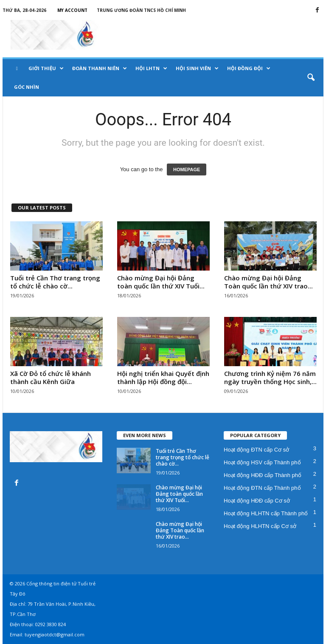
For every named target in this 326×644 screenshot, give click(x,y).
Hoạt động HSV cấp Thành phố (262, 462)
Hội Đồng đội (249, 68)
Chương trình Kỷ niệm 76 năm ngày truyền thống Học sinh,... (270, 377)
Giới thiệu (46, 68)
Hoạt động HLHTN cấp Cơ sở (260, 526)
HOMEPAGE (187, 169)
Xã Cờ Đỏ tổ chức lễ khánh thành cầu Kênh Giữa (51, 377)
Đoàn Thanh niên (100, 68)
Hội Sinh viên (197, 68)
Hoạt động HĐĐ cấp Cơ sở (257, 501)
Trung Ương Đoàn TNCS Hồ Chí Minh (141, 10)
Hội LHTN (151, 68)
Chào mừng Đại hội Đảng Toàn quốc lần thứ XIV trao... (268, 282)
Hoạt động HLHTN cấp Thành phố (266, 513)
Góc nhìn (27, 87)
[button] (311, 78)
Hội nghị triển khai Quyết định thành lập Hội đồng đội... (163, 377)
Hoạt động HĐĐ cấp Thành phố (263, 475)
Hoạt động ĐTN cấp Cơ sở (256, 450)
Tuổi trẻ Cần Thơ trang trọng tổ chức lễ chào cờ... (55, 282)
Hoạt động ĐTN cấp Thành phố (262, 488)
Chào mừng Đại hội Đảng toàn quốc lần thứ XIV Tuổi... (161, 282)
